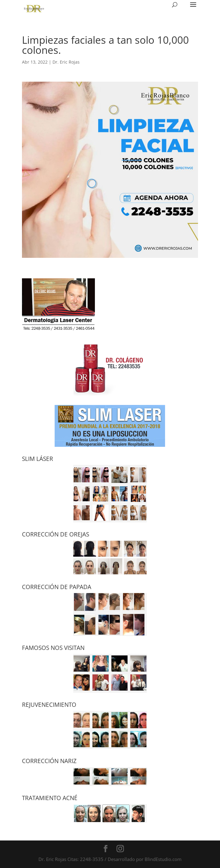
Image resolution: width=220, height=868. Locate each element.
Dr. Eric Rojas (66, 62)
